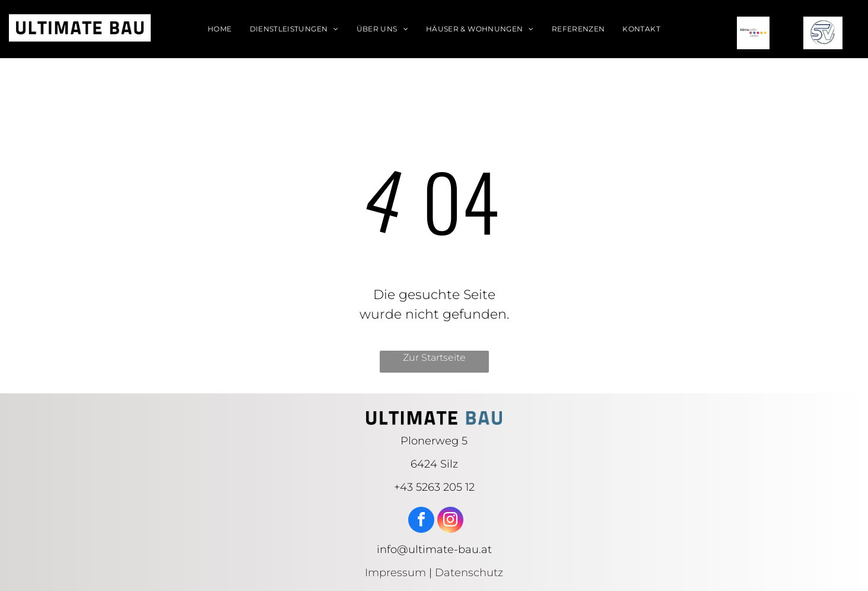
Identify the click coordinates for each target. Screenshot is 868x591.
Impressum (395, 573)
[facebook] (421, 521)
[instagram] (450, 521)
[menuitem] (220, 29)
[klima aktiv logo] (753, 33)
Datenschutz (469, 573)
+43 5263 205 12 (434, 487)
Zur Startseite (434, 358)
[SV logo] (823, 33)
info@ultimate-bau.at (434, 549)
